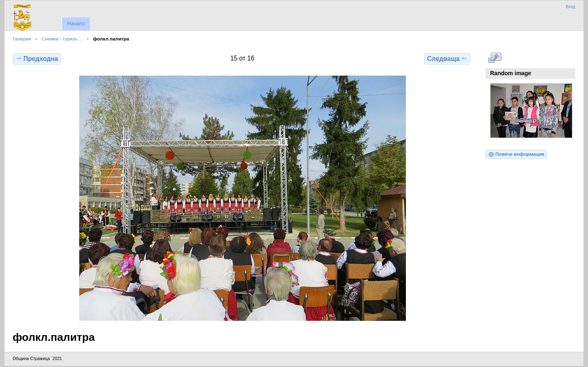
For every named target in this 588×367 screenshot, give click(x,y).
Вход (570, 7)
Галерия (22, 39)
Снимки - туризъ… (62, 39)
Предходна (37, 58)
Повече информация (516, 154)
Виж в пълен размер (495, 58)
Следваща (447, 58)
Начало (76, 24)
